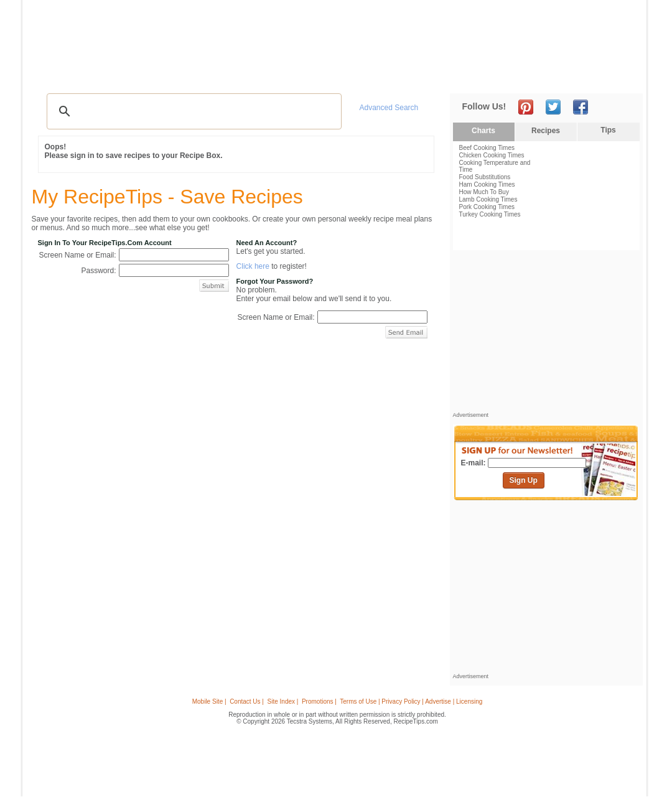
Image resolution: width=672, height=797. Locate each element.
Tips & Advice (107, 75)
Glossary (160, 75)
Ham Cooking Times (487, 184)
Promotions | (319, 701)
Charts (483, 131)
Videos (200, 75)
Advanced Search (389, 108)
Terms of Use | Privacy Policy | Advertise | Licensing (411, 701)
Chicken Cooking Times (492, 155)
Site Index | (283, 701)
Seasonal (295, 75)
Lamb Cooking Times (488, 199)
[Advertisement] (413, 33)
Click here (253, 266)
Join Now (592, 75)
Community (245, 75)
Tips (608, 130)
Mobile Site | (209, 701)
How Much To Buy (484, 192)
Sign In (619, 75)
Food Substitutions (485, 177)
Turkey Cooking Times (490, 214)
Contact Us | (247, 701)
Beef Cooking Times (487, 148)
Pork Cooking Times (487, 207)
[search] (192, 111)
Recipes (55, 75)
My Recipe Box (354, 75)
